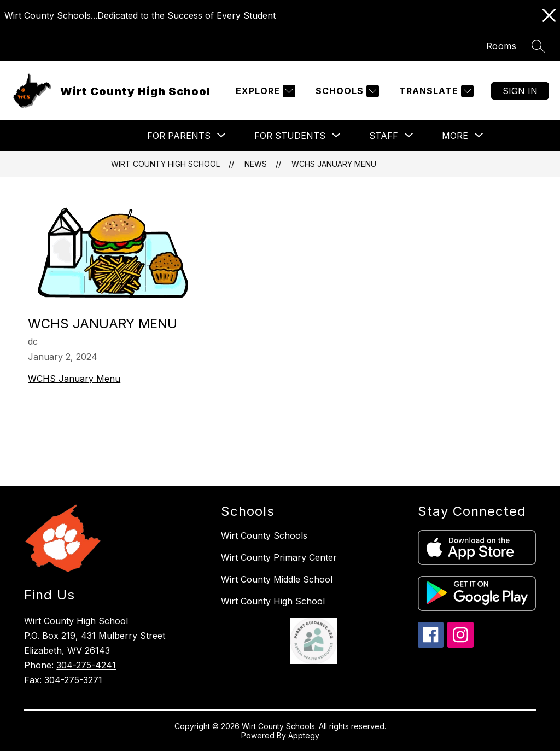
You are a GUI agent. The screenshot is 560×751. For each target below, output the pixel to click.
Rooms (501, 46)
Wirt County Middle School (277, 579)
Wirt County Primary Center (279, 557)
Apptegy (304, 735)
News (256, 164)
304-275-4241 (86, 665)
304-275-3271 (73, 680)
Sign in (520, 91)
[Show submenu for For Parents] (179, 136)
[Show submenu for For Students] (290, 136)
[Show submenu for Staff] (384, 136)
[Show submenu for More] (455, 136)
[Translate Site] (435, 91)
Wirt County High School (165, 164)
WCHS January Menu (334, 164)
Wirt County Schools (264, 535)
